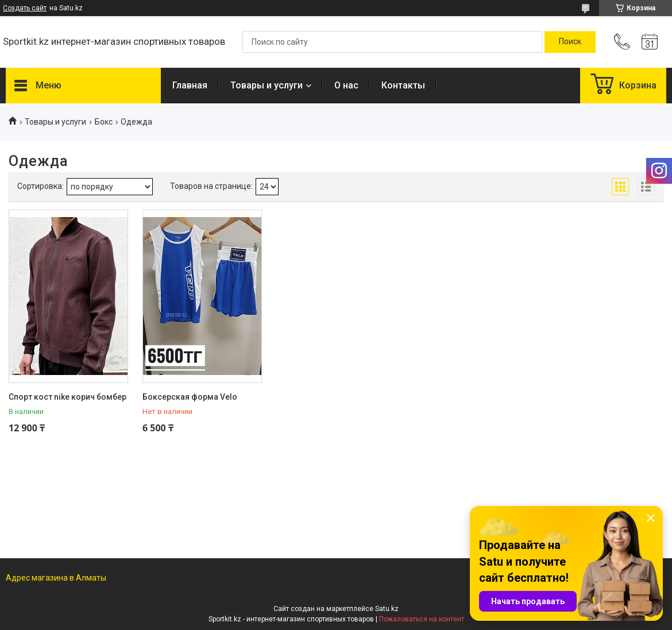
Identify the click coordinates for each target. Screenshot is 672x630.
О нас (346, 85)
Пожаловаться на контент (422, 619)
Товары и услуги (267, 85)
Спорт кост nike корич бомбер (67, 397)
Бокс (104, 122)
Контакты (403, 85)
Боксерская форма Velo (190, 397)
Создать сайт (25, 8)
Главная (190, 85)
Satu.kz (387, 609)
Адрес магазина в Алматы (56, 578)
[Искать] (570, 42)
